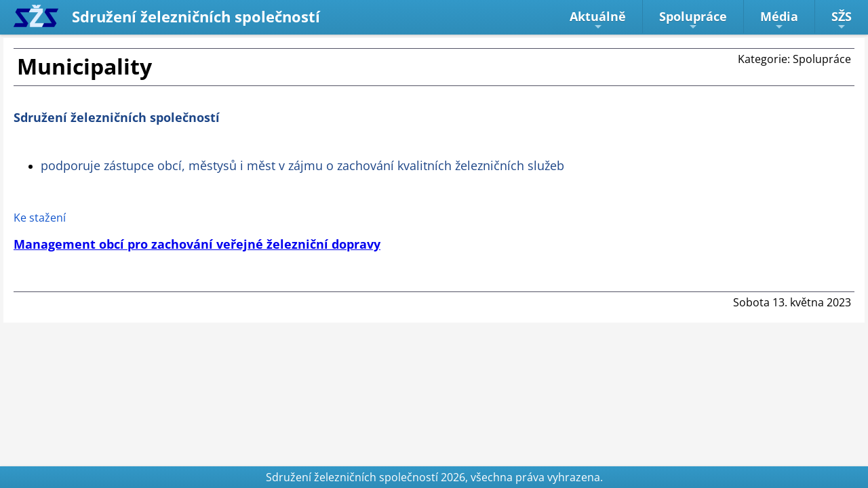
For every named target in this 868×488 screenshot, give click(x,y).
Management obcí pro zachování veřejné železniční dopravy (197, 244)
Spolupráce (693, 20)
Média (779, 20)
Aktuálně (598, 20)
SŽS (842, 20)
